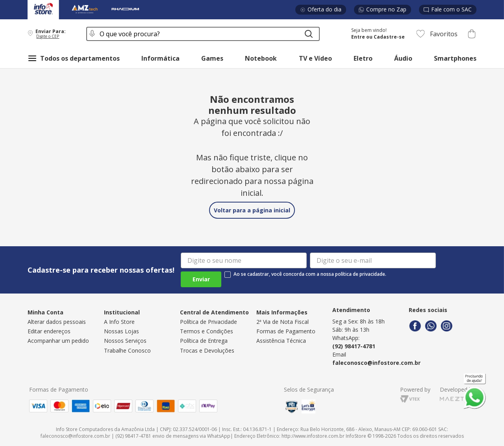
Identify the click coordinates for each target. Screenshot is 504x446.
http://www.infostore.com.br (313, 436)
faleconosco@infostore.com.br (376, 363)
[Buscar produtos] (309, 34)
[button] (51, 34)
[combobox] (203, 34)
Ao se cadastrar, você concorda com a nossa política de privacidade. (310, 274)
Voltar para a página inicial (252, 210)
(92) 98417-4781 (354, 346)
